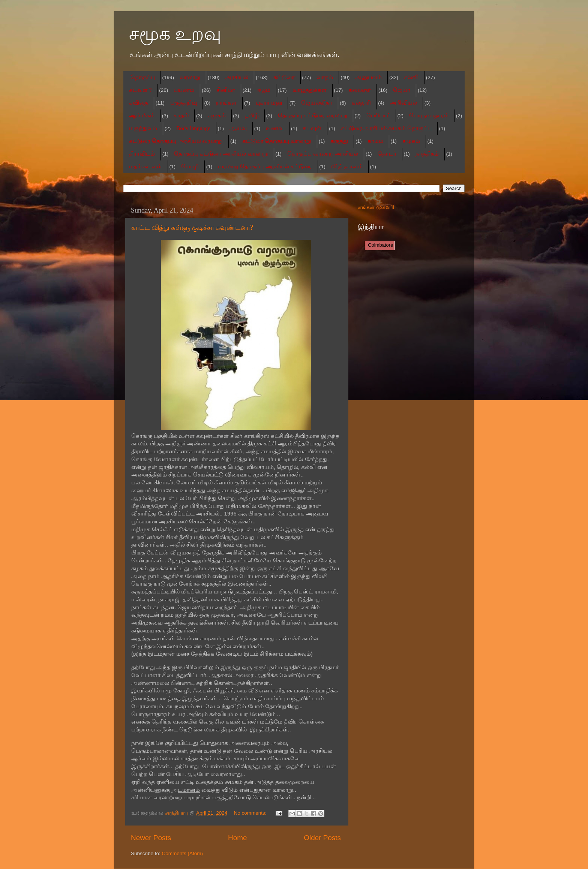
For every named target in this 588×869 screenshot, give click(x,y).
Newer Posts (151, 838)
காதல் (181, 115)
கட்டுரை (284, 77)
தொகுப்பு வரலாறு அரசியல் (323, 154)
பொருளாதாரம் (429, 115)
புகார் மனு (269, 103)
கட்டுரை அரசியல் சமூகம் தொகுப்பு (386, 128)
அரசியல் (237, 77)
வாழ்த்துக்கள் (310, 90)
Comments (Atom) (183, 853)
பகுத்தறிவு (184, 103)
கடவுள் (312, 128)
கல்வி (411, 77)
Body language (193, 128)
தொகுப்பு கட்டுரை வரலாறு (313, 115)
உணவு (275, 128)
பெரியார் (378, 115)
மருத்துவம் (143, 128)
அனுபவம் (368, 77)
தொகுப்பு (143, 77)
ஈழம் (264, 90)
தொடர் (387, 154)
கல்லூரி (361, 103)
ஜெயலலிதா (317, 103)
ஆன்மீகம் (142, 115)
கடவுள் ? (140, 90)
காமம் (375, 141)
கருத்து (339, 141)
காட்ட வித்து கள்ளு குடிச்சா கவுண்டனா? (192, 228)
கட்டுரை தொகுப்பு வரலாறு (277, 141)
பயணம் (184, 90)
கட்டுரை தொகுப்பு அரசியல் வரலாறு (176, 141)
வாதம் (325, 77)
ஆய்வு (238, 128)
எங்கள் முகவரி (376, 207)
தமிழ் (252, 115)
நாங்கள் (226, 103)
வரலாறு (190, 77)
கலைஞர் (360, 90)
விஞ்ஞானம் (347, 166)
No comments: (251, 813)
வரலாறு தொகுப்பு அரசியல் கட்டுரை (265, 166)
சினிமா (226, 90)
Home (237, 838)
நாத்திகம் (427, 154)
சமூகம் (217, 115)
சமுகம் (411, 141)
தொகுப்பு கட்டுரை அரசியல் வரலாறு (221, 154)
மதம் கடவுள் (145, 166)
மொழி (190, 166)
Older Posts (322, 838)
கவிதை (139, 103)
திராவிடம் (142, 154)
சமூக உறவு (175, 34)
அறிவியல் (403, 103)
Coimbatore (380, 245)
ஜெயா (402, 90)
